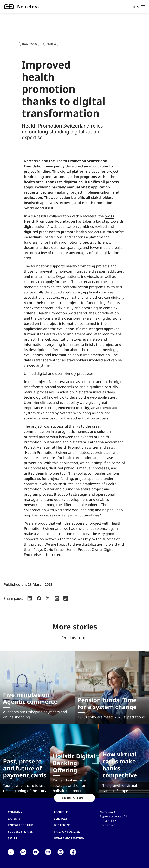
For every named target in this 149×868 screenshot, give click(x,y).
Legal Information (69, 838)
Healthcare (30, 44)
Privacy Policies (67, 832)
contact (61, 819)
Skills (12, 838)
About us (61, 812)
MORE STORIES (75, 798)
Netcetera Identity (74, 408)
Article (51, 44)
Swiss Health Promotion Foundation (69, 219)
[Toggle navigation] (143, 7)
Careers (14, 819)
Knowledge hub (20, 825)
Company (15, 812)
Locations (62, 825)
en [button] (134, 6)
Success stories (20, 832)
